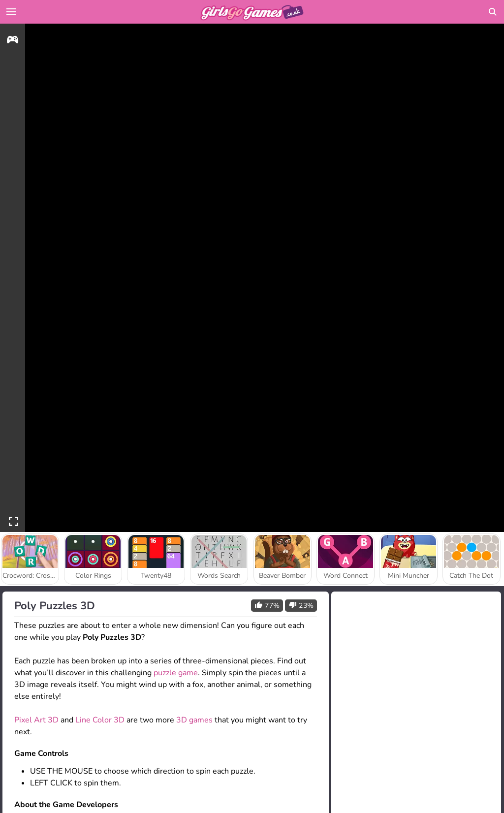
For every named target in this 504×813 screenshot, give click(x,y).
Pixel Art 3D (36, 720)
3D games (194, 720)
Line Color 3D (100, 720)
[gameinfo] (13, 41)
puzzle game (176, 673)
